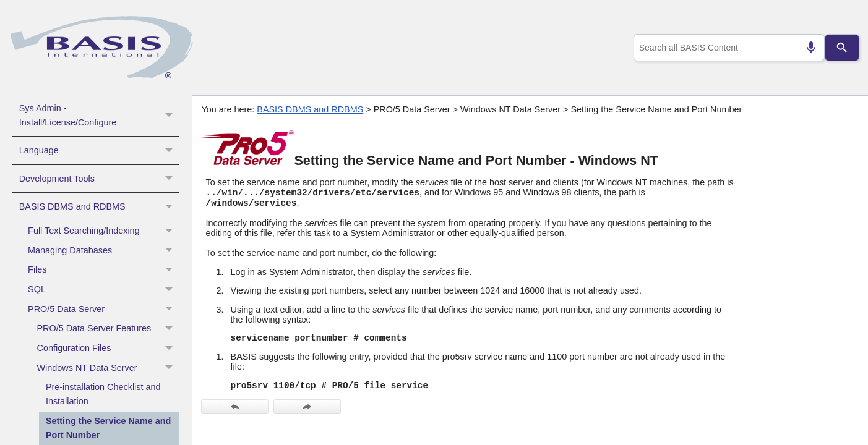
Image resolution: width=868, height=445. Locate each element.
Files (104, 270)
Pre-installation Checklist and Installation (103, 394)
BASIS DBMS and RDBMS (99, 206)
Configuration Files (108, 349)
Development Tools (99, 179)
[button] (170, 116)
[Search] (842, 48)
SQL (104, 290)
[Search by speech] (806, 48)
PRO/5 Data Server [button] (104, 309)
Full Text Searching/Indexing (104, 231)
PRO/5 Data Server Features (108, 329)
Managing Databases (104, 250)
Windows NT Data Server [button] (108, 368)
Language (99, 150)
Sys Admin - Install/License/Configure (99, 116)
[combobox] (726, 48)
